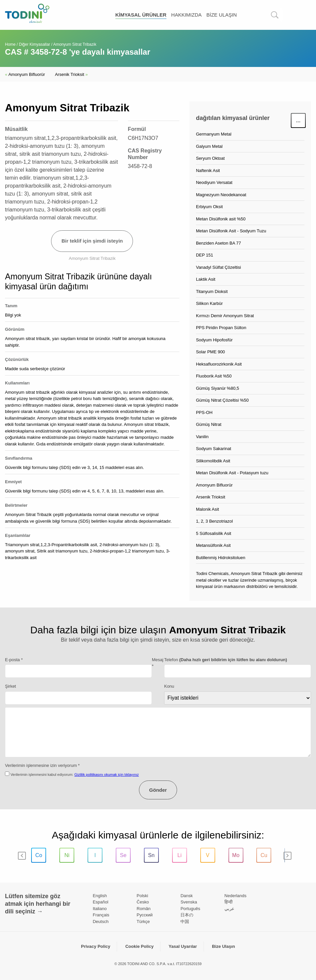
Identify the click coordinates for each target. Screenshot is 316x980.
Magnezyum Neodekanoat (221, 195)
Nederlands (236, 896)
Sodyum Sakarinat (214, 449)
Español (101, 902)
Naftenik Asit (208, 171)
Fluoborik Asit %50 (214, 376)
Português (190, 909)
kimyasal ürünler (141, 15)
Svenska (189, 902)
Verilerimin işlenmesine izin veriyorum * (42, 765)
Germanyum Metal (214, 134)
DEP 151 (205, 255)
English (100, 896)
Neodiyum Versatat (214, 182)
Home (10, 44)
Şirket (10, 686)
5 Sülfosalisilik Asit (214, 533)
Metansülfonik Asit (213, 545)
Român (144, 909)
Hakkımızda (186, 15)
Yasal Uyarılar (183, 946)
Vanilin (202, 437)
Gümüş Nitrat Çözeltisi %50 (222, 400)
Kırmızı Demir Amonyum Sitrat (225, 316)
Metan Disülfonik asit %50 (221, 219)
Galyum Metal (209, 146)
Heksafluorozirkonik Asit (219, 364)
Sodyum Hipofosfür (214, 340)
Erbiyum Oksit (209, 207)
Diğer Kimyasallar (34, 44)
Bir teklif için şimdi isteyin (92, 241)
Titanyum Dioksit (212, 291)
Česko (143, 902)
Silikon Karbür (209, 303)
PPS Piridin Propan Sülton (221, 328)
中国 (185, 922)
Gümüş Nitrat (209, 424)
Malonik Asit (207, 509)
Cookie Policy (139, 946)
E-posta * (14, 660)
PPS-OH (204, 412)
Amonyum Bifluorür (25, 74)
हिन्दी (228, 902)
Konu (169, 686)
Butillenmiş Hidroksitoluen (221, 558)
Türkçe (143, 922)
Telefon (226, 660)
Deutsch (101, 922)
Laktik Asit (206, 279)
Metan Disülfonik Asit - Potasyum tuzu (232, 473)
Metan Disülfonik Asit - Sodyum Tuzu (231, 231)
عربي (229, 909)
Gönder (158, 790)
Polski (142, 896)
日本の (187, 915)
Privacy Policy (95, 946)
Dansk (187, 896)
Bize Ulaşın (221, 15)
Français (101, 915)
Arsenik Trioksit (71, 74)
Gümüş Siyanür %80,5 (218, 388)
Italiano (100, 909)
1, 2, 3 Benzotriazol (214, 521)
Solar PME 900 (210, 352)
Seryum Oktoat (210, 158)
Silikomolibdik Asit (213, 461)
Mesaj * (158, 663)
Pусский (145, 915)
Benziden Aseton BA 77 (219, 243)
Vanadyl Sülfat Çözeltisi (219, 267)
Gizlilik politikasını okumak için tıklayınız (106, 775)
